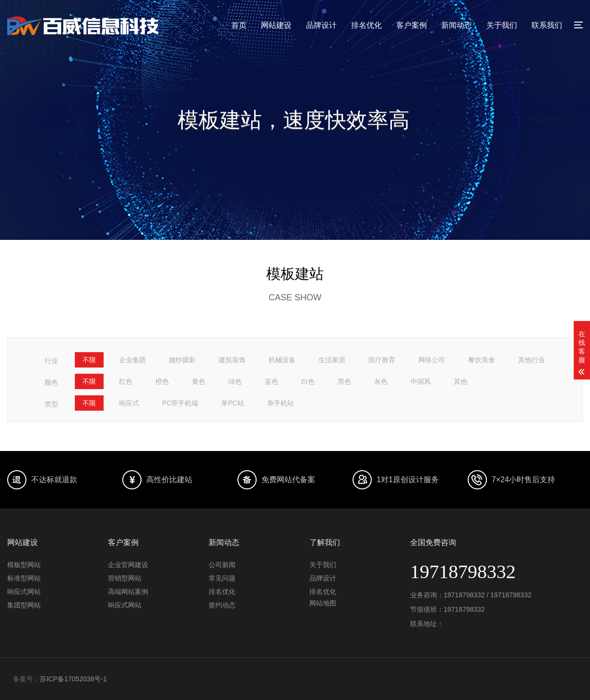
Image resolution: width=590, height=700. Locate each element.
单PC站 (232, 403)
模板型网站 (24, 565)
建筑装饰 (232, 360)
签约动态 (222, 605)
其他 (460, 381)
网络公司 (432, 360)
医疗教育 (382, 360)
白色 (308, 381)
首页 (239, 25)
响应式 (129, 403)
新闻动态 (457, 25)
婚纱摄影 (182, 360)
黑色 (344, 381)
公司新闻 (222, 565)
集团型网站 (24, 605)
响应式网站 (24, 592)
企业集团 (132, 360)
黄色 (199, 381)
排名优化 (366, 25)
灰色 (381, 381)
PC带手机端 (180, 403)
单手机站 (281, 403)
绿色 (235, 381)
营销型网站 (125, 578)
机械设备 (282, 360)
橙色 (162, 381)
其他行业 (531, 360)
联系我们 (547, 25)
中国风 (421, 381)
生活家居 (332, 360)
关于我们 (502, 25)
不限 (89, 360)
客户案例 (412, 25)
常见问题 (222, 578)
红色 (126, 381)
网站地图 (323, 603)
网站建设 (276, 25)
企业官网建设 (128, 565)
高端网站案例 (128, 592)
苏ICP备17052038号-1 (73, 679)
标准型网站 (24, 578)
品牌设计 (321, 25)
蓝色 (271, 381)
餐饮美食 (482, 360)
